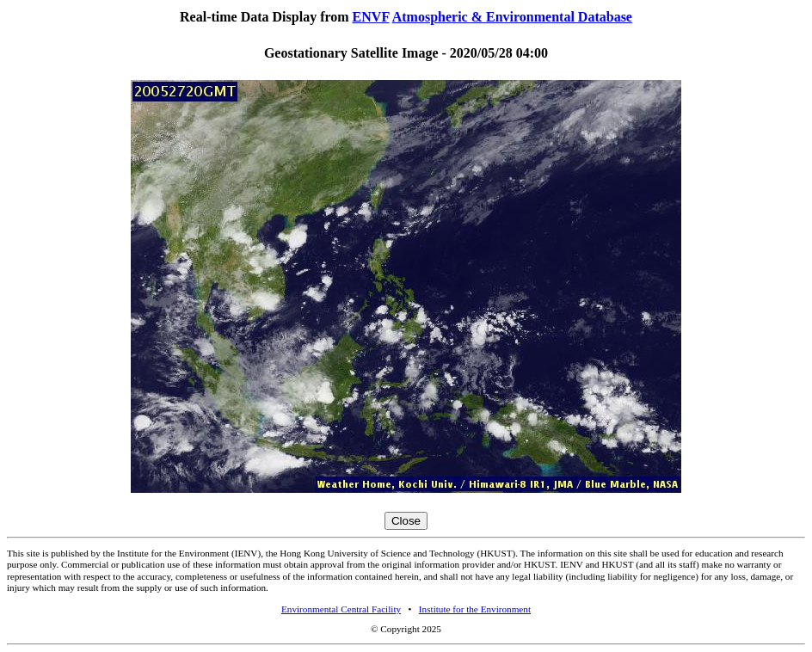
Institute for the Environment (475, 609)
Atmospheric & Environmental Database (512, 17)
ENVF (371, 17)
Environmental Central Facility (341, 609)
